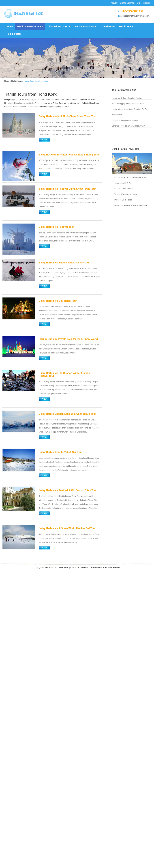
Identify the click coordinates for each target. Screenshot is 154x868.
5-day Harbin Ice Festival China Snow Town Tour (67, 189)
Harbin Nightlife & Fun (123, 183)
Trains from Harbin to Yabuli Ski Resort (130, 178)
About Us (115, 3)
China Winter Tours (59, 26)
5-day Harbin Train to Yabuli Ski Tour (60, 452)
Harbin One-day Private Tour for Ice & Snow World (68, 339)
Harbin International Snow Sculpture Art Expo (130, 109)
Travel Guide (108, 26)
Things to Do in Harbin (123, 200)
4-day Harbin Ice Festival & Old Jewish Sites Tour (68, 490)
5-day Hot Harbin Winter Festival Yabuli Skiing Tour (69, 155)
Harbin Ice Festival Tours (30, 26)
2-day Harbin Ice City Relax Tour (58, 301)
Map (132, 3)
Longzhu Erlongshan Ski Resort (125, 120)
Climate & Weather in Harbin (126, 194)
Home (10, 26)
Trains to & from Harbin (123, 189)
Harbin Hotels (126, 26)
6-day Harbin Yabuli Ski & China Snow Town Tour (68, 116)
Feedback (146, 3)
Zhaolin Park (117, 115)
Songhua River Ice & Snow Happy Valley (129, 126)
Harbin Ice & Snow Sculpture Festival (127, 98)
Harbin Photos (14, 34)
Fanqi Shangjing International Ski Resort (128, 104)
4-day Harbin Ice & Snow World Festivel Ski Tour (67, 528)
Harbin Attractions (86, 26)
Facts (138, 3)
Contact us (124, 3)
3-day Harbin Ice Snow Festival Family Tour (64, 263)
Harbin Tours (17, 81)
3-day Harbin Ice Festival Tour (56, 227)
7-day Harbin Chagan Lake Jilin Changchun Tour (67, 414)
